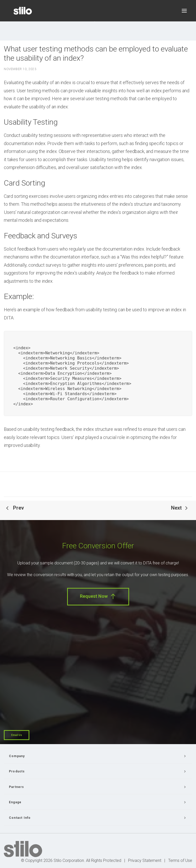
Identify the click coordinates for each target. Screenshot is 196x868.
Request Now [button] (98, 596)
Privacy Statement (145, 860)
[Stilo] (23, 11)
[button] (184, 11)
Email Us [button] (17, 735)
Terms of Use (180, 860)
